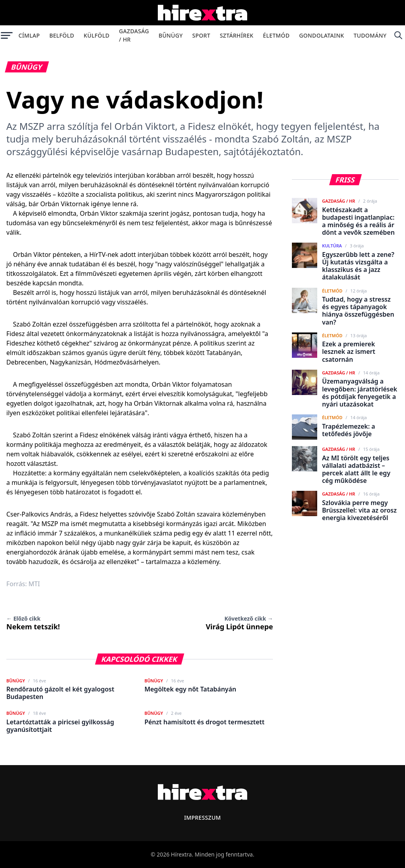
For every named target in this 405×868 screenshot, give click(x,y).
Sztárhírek (237, 35)
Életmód (276, 35)
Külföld (97, 35)
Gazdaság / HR (134, 35)
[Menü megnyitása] (7, 35)
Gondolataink (322, 35)
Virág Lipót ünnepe (239, 623)
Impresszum (202, 818)
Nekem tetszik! (33, 623)
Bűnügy (171, 35)
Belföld (62, 35)
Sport (201, 35)
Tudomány (370, 35)
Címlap (29, 35)
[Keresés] (398, 35)
